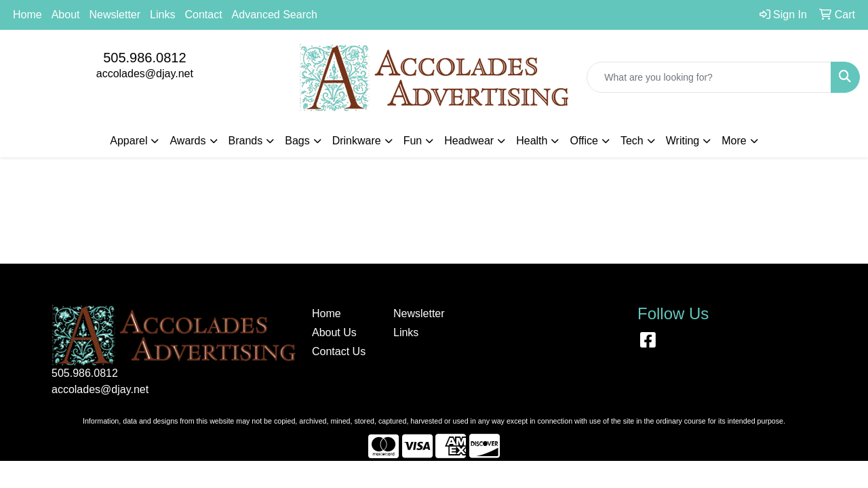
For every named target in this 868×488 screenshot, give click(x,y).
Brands (246, 141)
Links (162, 15)
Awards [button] (188, 141)
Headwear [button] (469, 141)
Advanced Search (275, 15)
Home (27, 15)
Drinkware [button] (357, 141)
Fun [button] (413, 141)
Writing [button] (683, 141)
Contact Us (339, 351)
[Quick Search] (709, 77)
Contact (203, 15)
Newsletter (115, 15)
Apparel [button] (129, 141)
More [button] (734, 141)
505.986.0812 (144, 58)
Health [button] (532, 141)
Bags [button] (297, 141)
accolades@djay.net (145, 74)
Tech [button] (632, 141)
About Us (334, 332)
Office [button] (584, 141)
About (66, 15)
